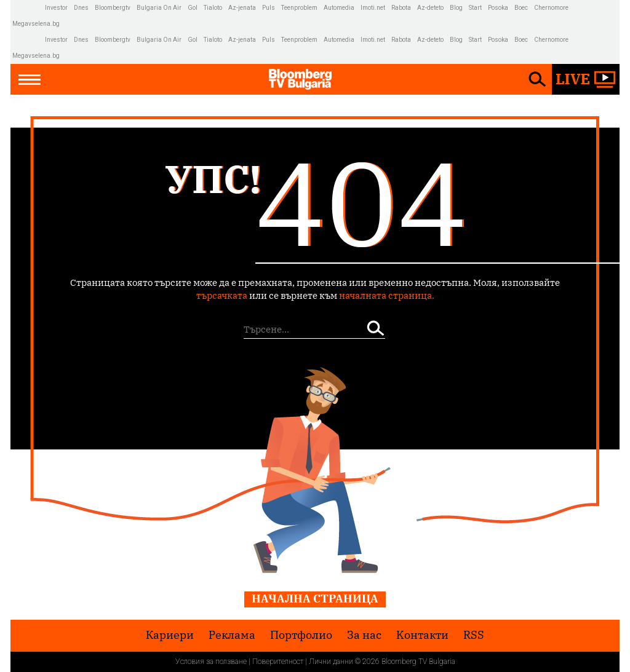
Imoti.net (373, 8)
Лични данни (331, 662)
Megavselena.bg (36, 24)
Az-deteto (430, 8)
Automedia (339, 8)
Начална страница (315, 599)
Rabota (401, 8)
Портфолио (301, 635)
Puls (269, 8)
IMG (29, 8)
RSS (474, 635)
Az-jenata (242, 8)
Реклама (232, 635)
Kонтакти (422, 635)
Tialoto (213, 8)
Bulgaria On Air (159, 8)
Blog (456, 8)
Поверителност (278, 662)
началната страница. (387, 295)
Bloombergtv (113, 8)
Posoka (498, 8)
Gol (193, 8)
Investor (56, 8)
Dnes (81, 8)
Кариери (170, 635)
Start (475, 8)
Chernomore (551, 8)
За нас (364, 635)
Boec (521, 8)
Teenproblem (299, 8)
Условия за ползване (211, 662)
